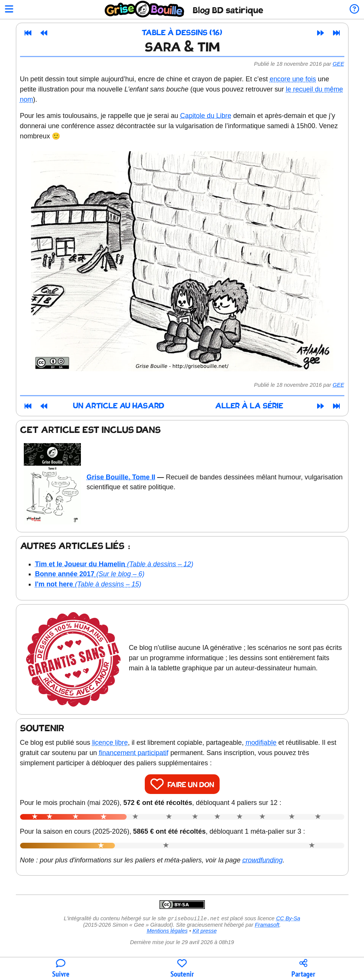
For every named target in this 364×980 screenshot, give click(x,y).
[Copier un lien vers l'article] (303, 969)
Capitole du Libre (206, 116)
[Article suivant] (321, 33)
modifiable (261, 743)
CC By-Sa (288, 919)
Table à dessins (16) (182, 33)
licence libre (110, 743)
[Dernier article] (336, 33)
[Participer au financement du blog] (182, 969)
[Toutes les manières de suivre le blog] (61, 969)
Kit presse (205, 932)
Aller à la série (249, 406)
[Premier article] (28, 33)
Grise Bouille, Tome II (121, 477)
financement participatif (134, 753)
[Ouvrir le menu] (9, 10)
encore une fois (293, 79)
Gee (338, 64)
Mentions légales (167, 932)
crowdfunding (263, 860)
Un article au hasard (119, 406)
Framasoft (267, 926)
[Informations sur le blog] (354, 10)
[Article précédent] (44, 33)
